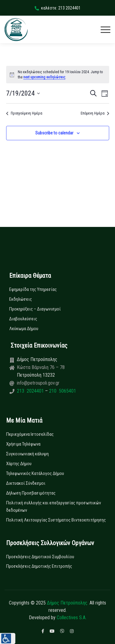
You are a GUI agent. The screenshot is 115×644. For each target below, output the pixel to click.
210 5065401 (62, 391)
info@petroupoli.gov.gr (38, 383)
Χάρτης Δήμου (19, 464)
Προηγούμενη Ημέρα (24, 113)
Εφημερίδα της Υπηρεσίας (33, 289)
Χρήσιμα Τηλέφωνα (23, 444)
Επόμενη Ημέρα (95, 113)
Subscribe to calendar (54, 133)
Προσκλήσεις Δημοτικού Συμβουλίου (40, 557)
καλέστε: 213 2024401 (58, 8)
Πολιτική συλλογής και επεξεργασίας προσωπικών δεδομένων (54, 507)
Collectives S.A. (72, 618)
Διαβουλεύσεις (23, 319)
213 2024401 (31, 391)
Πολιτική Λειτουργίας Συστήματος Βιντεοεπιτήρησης (56, 520)
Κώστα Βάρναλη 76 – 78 (41, 367)
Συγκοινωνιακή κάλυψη (27, 454)
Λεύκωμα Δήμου (24, 329)
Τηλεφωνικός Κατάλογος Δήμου (35, 473)
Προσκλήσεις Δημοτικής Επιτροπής (39, 566)
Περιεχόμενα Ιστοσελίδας (30, 434)
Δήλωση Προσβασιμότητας (31, 493)
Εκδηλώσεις (21, 299)
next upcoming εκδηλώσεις (44, 77)
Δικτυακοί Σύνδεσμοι (26, 483)
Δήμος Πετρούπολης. (68, 603)
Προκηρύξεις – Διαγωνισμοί (35, 309)
